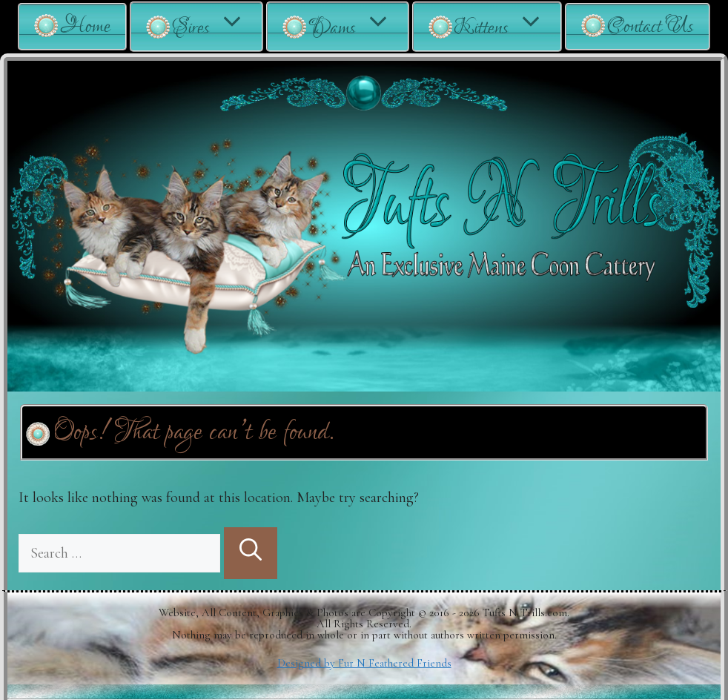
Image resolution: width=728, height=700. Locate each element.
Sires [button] (217, 27)
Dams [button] (358, 27)
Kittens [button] (507, 27)
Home (85, 26)
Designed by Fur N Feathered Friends (364, 663)
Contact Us (651, 26)
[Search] (251, 553)
